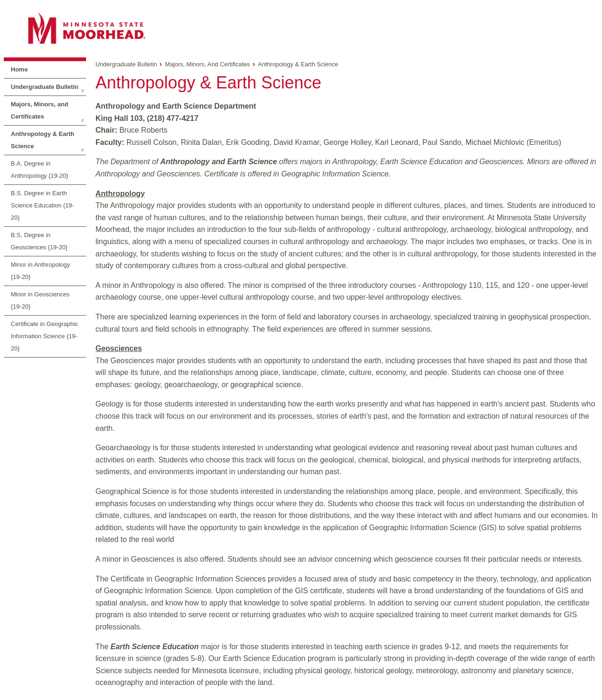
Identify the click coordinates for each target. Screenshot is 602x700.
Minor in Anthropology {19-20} (40, 271)
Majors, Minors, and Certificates (40, 110)
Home (19, 69)
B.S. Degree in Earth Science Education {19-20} (42, 205)
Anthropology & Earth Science (43, 140)
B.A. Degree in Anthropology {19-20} (40, 170)
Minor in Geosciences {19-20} (40, 300)
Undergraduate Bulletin (45, 87)
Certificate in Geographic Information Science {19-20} (44, 336)
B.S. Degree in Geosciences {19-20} (39, 241)
